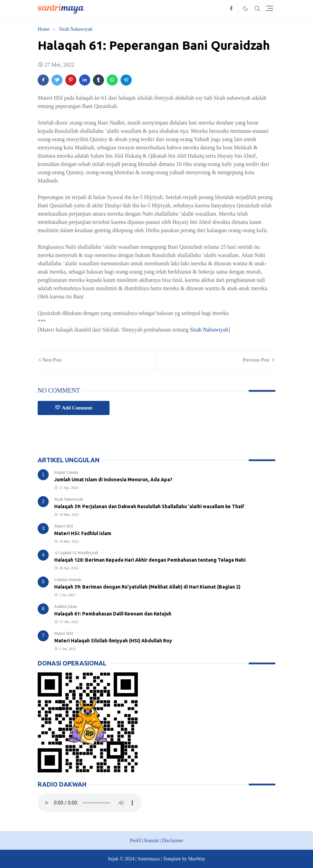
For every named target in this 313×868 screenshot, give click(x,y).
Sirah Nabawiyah (209, 330)
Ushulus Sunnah (68, 580)
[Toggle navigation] (269, 8)
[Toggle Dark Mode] (245, 8)
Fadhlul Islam (66, 606)
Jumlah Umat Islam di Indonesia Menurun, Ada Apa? (113, 480)
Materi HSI (64, 526)
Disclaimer (173, 841)
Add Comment (74, 408)
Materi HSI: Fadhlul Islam (83, 533)
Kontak (151, 841)
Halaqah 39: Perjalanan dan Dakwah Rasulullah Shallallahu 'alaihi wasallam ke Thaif (149, 506)
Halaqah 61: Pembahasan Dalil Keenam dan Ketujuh (113, 614)
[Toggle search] (257, 9)
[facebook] (231, 9)
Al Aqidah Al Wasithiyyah (76, 553)
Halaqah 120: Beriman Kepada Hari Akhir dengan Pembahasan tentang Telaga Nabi (150, 560)
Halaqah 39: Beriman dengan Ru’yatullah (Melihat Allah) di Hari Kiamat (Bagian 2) (147, 587)
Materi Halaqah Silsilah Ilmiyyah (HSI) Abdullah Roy (113, 641)
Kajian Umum (66, 472)
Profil (135, 841)
